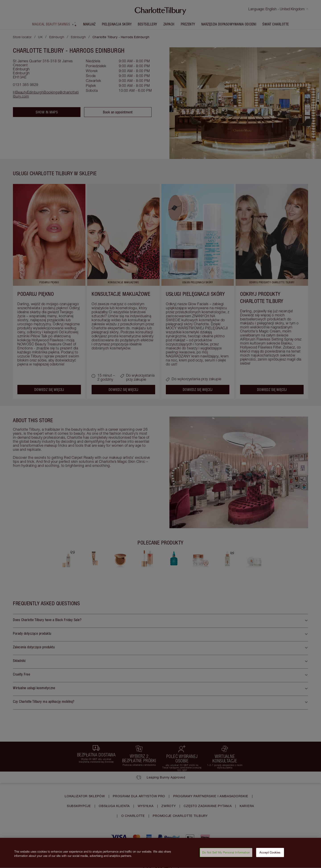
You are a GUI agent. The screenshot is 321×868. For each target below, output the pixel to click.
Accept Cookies (270, 855)
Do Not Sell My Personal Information (226, 855)
